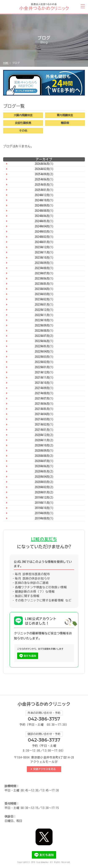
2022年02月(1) (44, 362)
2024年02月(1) (44, 237)
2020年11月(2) (44, 440)
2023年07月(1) (44, 273)
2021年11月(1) (44, 378)
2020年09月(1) (44, 451)
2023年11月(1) (44, 253)
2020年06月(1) (44, 466)
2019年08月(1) (44, 518)
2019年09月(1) (44, 513)
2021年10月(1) (44, 383)
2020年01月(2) (44, 492)
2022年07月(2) (44, 336)
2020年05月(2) (44, 472)
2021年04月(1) (44, 414)
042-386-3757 (44, 719)
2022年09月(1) (44, 326)
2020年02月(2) (44, 487)
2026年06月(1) (44, 164)
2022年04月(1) (44, 352)
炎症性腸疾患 (23, 123)
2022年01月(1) (44, 367)
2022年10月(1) (44, 320)
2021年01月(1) (44, 430)
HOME (6, 63)
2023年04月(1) (44, 289)
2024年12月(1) (44, 195)
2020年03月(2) (44, 482)
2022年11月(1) (44, 315)
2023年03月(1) (44, 294)
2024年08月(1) (44, 211)
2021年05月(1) (44, 409)
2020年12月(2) (44, 435)
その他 (23, 131)
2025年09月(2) (44, 174)
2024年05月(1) (44, 221)
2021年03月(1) (44, 419)
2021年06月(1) (44, 404)
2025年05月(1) (44, 185)
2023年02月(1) (44, 299)
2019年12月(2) (44, 498)
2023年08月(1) (44, 268)
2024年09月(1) (44, 206)
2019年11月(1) (44, 503)
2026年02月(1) (44, 169)
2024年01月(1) (44, 242)
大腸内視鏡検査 (23, 115)
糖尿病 (65, 123)
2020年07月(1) (44, 461)
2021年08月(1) (44, 393)
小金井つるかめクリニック (44, 704)
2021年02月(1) (44, 425)
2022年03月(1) (44, 357)
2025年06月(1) (44, 180)
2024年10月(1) (44, 200)
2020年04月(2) (44, 477)
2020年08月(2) (44, 456)
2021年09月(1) (44, 388)
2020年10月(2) (44, 445)
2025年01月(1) (44, 190)
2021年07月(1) (44, 399)
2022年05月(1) (44, 346)
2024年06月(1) (44, 216)
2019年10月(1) (44, 508)
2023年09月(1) (44, 263)
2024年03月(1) (44, 232)
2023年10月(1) (44, 258)
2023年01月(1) (44, 305)
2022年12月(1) (44, 310)
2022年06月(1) (44, 341)
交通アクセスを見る (45, 769)
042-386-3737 (44, 740)
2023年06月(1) (44, 279)
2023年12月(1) (44, 247)
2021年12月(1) (44, 372)
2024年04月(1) (44, 226)
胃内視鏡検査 (65, 115)
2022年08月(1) (44, 331)
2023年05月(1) (44, 284)
